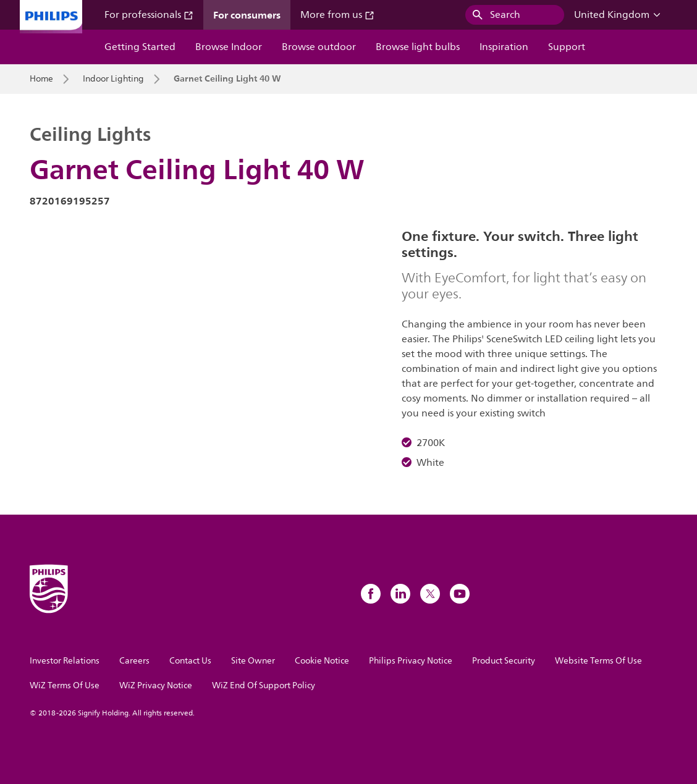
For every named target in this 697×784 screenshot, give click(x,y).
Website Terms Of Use (598, 661)
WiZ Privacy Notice (156, 685)
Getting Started (140, 47)
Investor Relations (65, 661)
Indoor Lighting (113, 79)
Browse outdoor (319, 47)
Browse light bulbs (418, 47)
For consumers (247, 15)
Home (41, 79)
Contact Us (190, 661)
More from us (337, 15)
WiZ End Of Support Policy (264, 685)
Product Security (504, 661)
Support (567, 47)
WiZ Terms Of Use (65, 685)
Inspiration (504, 47)
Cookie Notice (322, 661)
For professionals (149, 15)
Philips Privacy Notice (411, 661)
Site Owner (253, 661)
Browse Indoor (229, 47)
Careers (134, 661)
